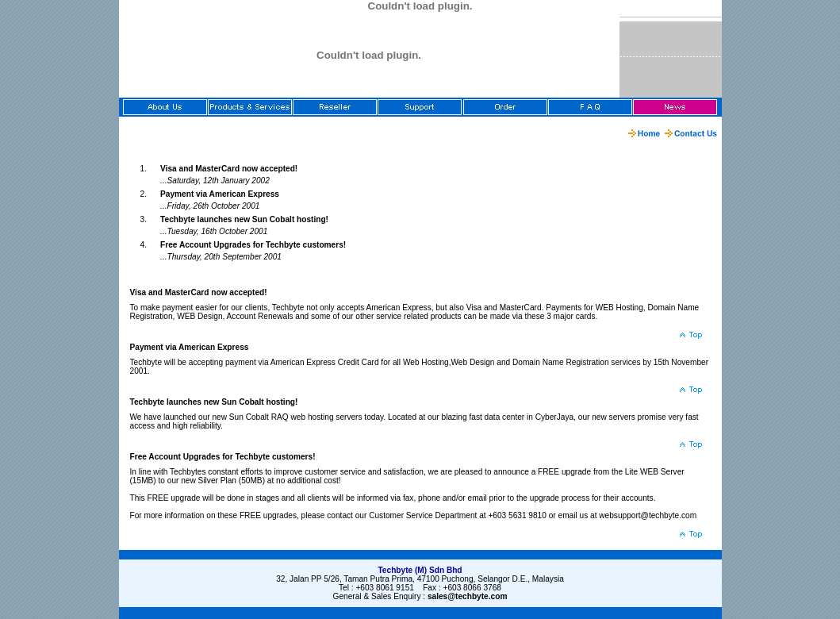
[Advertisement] (184, 133)
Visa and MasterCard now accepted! (229, 169)
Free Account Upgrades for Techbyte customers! (253, 245)
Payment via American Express (220, 194)
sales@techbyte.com (467, 596)
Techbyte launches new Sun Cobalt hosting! (244, 219)
